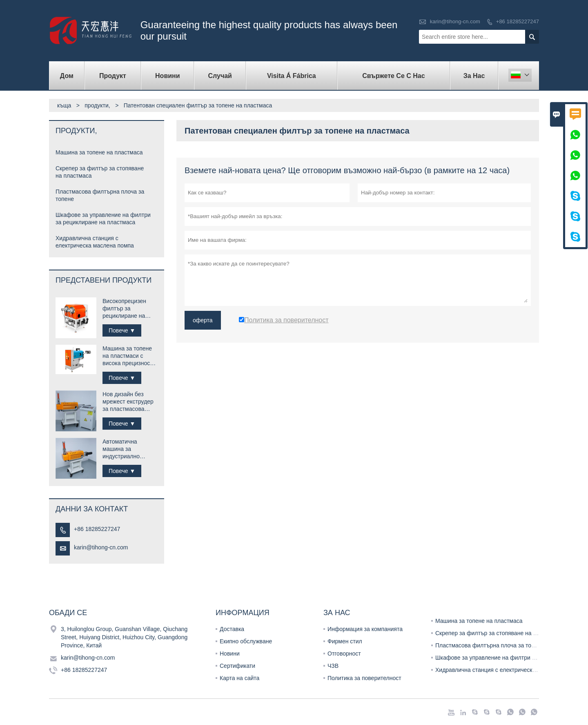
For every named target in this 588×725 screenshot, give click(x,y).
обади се (68, 613)
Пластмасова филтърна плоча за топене (490, 645)
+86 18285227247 (518, 21)
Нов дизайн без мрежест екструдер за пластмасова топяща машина (128, 402)
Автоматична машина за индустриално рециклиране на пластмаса (124, 449)
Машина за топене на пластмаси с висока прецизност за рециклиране (128, 356)
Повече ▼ (122, 330)
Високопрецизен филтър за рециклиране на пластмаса (124, 309)
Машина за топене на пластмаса (99, 152)
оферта (203, 320)
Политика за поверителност (364, 678)
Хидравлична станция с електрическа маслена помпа (507, 670)
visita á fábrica (292, 76)
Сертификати (237, 666)
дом (67, 76)
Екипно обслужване (246, 641)
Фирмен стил (345, 641)
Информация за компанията (365, 629)
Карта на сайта (239, 678)
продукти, (97, 105)
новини (168, 76)
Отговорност (344, 654)
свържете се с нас (393, 76)
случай (220, 76)
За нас (474, 76)
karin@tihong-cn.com (455, 21)
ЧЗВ (333, 666)
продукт (113, 76)
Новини (230, 654)
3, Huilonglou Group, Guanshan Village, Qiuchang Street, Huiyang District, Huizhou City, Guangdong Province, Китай (124, 637)
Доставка (232, 629)
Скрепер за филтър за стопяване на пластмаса (498, 633)
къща (64, 105)
